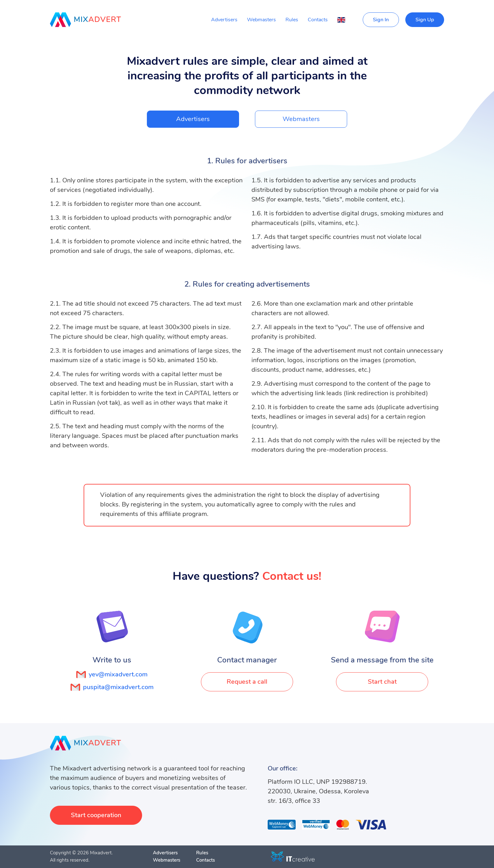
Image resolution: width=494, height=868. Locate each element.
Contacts (318, 20)
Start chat (382, 682)
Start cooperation (96, 815)
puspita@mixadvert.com (112, 687)
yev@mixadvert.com (112, 675)
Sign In (381, 20)
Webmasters (261, 20)
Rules (292, 20)
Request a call (247, 682)
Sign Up (425, 20)
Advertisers (224, 20)
